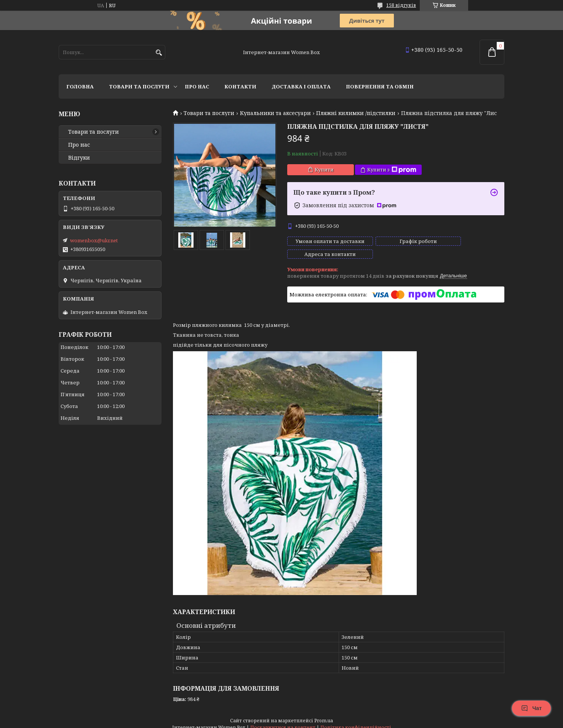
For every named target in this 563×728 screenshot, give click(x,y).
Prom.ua (324, 714)
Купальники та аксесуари (275, 113)
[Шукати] (159, 53)
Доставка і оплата (301, 86)
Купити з (392, 170)
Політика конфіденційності (356, 721)
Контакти (240, 86)
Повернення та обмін (380, 86)
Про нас (197, 86)
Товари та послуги (139, 86)
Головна (80, 86)
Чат (531, 708)
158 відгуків (401, 5)
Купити (324, 170)
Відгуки (79, 158)
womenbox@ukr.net (94, 240)
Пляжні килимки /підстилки (356, 113)
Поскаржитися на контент (283, 721)
